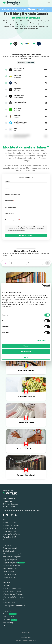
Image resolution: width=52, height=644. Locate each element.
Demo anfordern (8, 540)
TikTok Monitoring (9, 571)
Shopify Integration (9, 551)
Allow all (26, 346)
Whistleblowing (8, 623)
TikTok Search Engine (10, 531)
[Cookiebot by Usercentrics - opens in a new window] (42, 286)
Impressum (26, 635)
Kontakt (5, 626)
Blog (4, 600)
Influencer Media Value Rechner (13, 597)
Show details (42, 340)
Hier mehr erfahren (44, 9)
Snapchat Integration (14, 563)
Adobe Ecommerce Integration (13, 554)
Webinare (6, 585)
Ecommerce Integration (11, 548)
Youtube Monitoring (9, 577)
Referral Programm (9, 603)
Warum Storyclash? (9, 537)
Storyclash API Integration (11, 566)
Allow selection (26, 352)
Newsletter (10, 620)
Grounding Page (26, 638)
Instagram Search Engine (11, 534)
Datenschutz (26, 632)
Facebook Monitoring (10, 574)
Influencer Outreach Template (13, 594)
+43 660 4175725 (9, 507)
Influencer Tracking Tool (11, 525)
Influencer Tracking (9, 523)
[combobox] (16, 263)
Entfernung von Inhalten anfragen (14, 606)
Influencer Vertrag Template (12, 588)
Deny (26, 357)
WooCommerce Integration (12, 557)
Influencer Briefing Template (12, 591)
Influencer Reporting (10, 528)
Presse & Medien (8, 617)
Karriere (10, 614)
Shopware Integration (10, 560)
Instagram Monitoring (10, 568)
